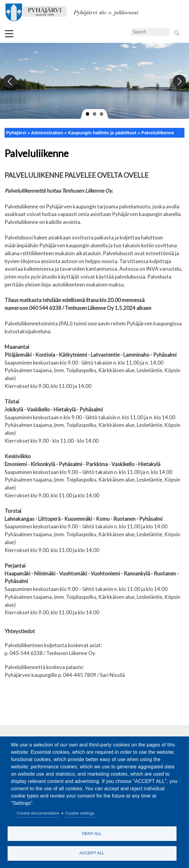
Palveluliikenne (158, 133)
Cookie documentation (38, 813)
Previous (10, 82)
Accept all (92, 853)
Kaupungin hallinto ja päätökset (102, 133)
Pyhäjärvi (16, 133)
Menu (9, 34)
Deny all (92, 833)
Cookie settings (80, 813)
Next (179, 82)
